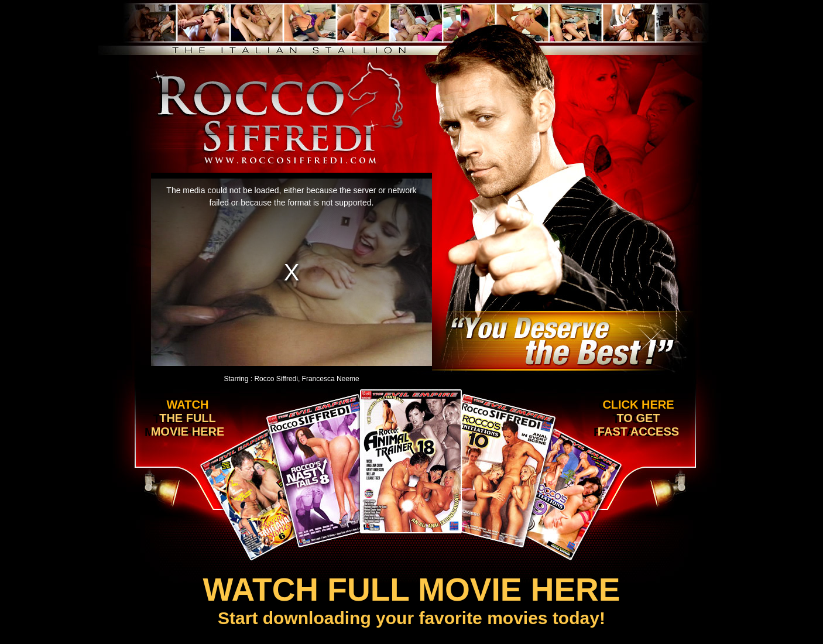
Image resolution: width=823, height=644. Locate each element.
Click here (636, 418)
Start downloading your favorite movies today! (411, 599)
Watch (185, 418)
